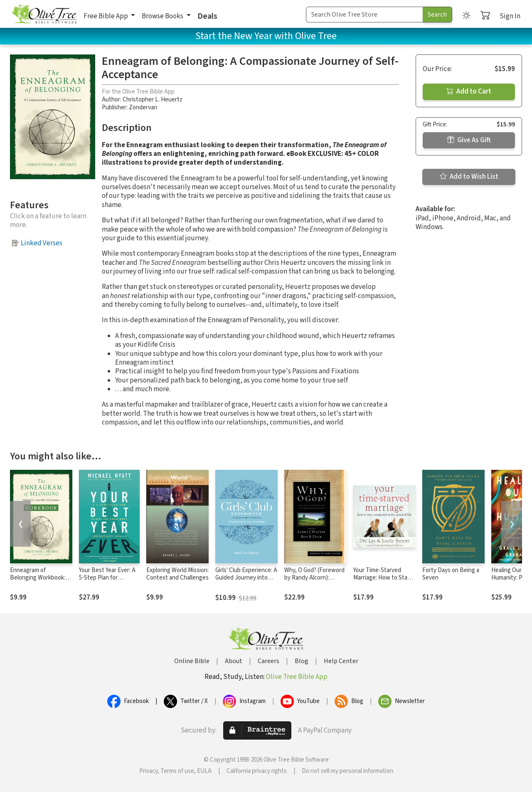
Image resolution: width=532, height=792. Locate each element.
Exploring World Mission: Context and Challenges (177, 574)
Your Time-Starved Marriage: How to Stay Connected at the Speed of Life (382, 582)
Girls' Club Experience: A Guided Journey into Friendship (246, 578)
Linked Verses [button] (42, 243)
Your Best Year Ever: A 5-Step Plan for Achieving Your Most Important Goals (107, 582)
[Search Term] (365, 15)
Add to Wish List (469, 177)
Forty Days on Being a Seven (451, 574)
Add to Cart (469, 91)
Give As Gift (469, 140)
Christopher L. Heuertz (153, 100)
